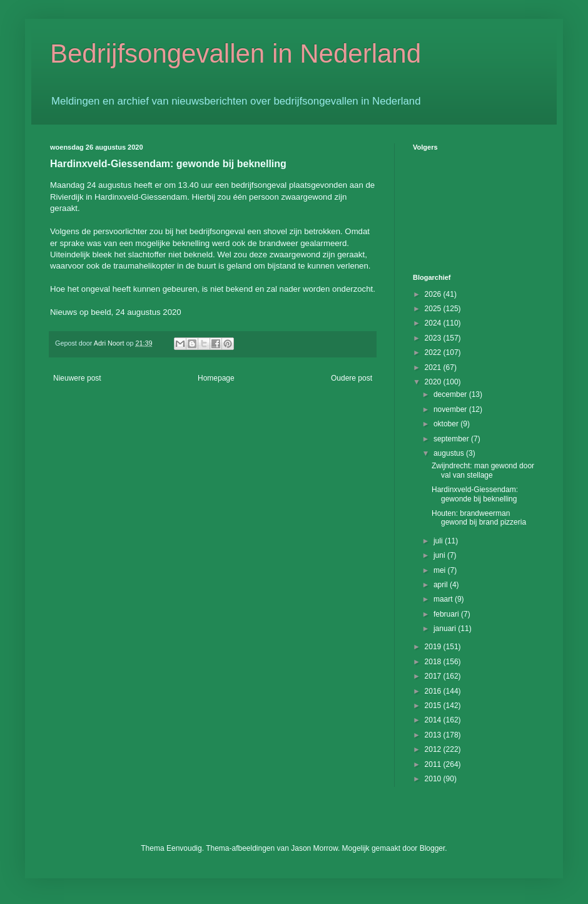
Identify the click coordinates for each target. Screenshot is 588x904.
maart (444, 599)
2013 (434, 735)
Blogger (433, 848)
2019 (434, 647)
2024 (434, 323)
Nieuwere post (77, 378)
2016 (434, 691)
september (452, 439)
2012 (434, 749)
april (442, 585)
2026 (434, 294)
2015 (434, 706)
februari (447, 614)
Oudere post (352, 378)
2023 (434, 338)
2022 (434, 352)
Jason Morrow (314, 848)
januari (446, 629)
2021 (434, 367)
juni (440, 555)
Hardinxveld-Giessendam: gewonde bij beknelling (475, 494)
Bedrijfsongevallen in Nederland (236, 54)
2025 (434, 309)
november (451, 409)
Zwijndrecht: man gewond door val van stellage (483, 470)
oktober (447, 424)
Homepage (216, 378)
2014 (434, 720)
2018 (434, 662)
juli (439, 541)
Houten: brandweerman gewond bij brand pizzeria (479, 518)
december (451, 394)
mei (441, 570)
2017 (434, 676)
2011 (434, 764)
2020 (434, 382)
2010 (434, 779)
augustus (450, 453)
